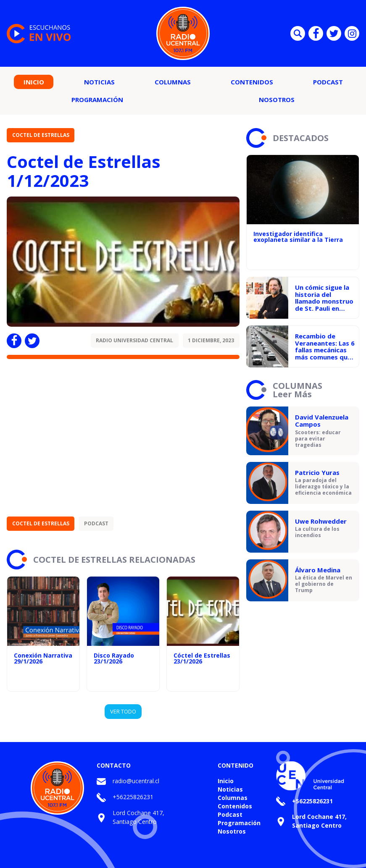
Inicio (34, 82)
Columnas (173, 82)
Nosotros (277, 100)
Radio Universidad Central (134, 340)
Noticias (99, 82)
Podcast (328, 82)
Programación (97, 100)
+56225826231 (133, 797)
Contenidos (252, 82)
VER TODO (123, 711)
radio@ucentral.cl (136, 781)
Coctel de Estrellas (41, 135)
